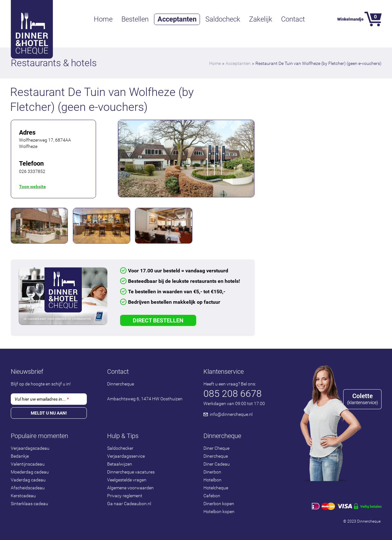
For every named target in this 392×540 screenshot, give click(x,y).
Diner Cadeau (217, 464)
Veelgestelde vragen (127, 480)
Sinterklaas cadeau (29, 504)
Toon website (32, 187)
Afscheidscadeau (28, 488)
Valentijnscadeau (28, 464)
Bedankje (20, 456)
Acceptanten (177, 19)
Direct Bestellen (158, 320)
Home (103, 19)
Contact (293, 19)
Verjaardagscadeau (30, 448)
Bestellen (135, 19)
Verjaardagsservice (126, 456)
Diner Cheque (216, 448)
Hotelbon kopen (219, 511)
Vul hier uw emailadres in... (42, 399)
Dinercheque (216, 456)
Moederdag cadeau (30, 472)
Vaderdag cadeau (28, 480)
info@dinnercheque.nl (231, 414)
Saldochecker (120, 448)
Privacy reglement (125, 496)
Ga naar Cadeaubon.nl (129, 504)
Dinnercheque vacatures (131, 472)
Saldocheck (223, 19)
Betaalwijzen (120, 464)
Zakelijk (261, 19)
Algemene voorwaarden (130, 488)
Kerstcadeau (23, 496)
